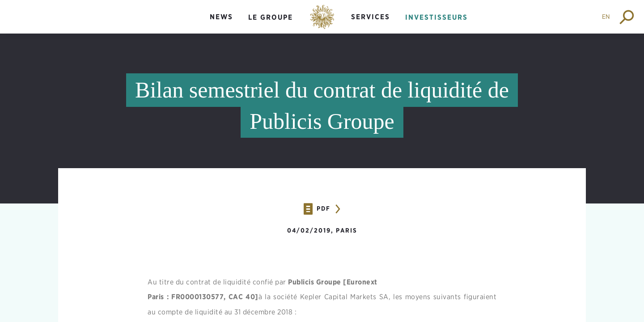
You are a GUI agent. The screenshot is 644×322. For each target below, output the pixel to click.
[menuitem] (221, 24)
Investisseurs (436, 17)
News (221, 17)
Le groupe (271, 17)
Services (371, 17)
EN (606, 17)
